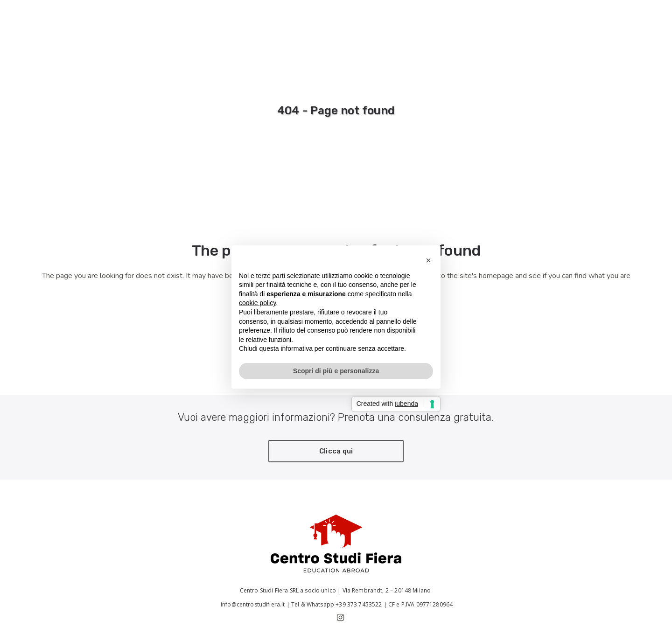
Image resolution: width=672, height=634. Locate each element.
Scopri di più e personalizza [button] (336, 371)
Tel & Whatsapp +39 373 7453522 (337, 604)
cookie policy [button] (257, 303)
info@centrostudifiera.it (252, 604)
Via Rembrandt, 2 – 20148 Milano (388, 590)
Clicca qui (336, 451)
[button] (428, 260)
